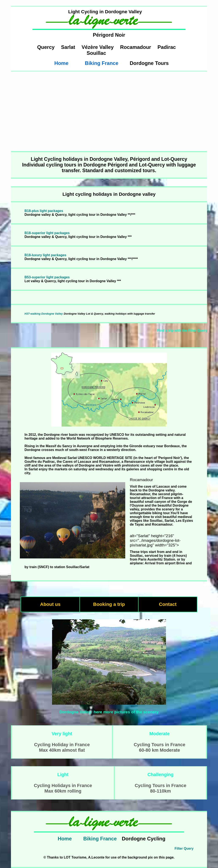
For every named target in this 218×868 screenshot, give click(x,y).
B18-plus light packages (44, 211)
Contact (168, 604)
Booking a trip (109, 604)
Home (61, 63)
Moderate (160, 734)
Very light (62, 734)
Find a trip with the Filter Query (182, 331)
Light (63, 775)
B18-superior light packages (47, 233)
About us (50, 604)
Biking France (102, 63)
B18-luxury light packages (45, 255)
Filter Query (184, 849)
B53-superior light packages (47, 277)
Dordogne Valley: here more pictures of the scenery (109, 712)
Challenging (160, 775)
